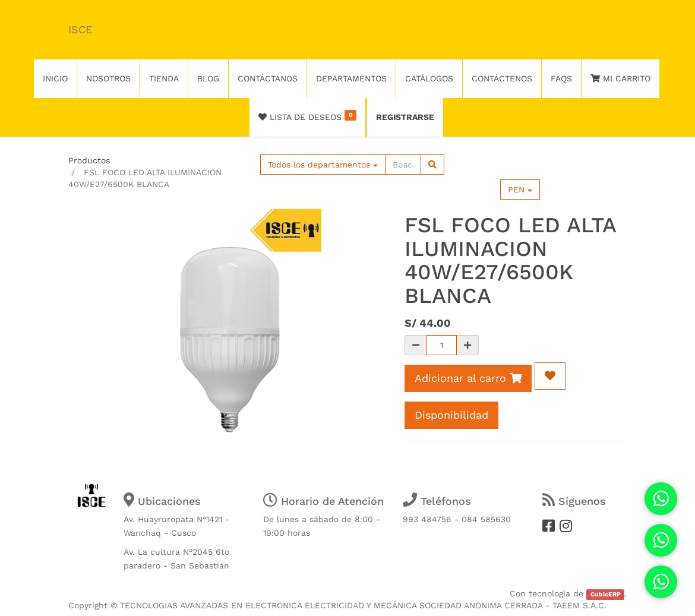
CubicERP (606, 594)
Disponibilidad (451, 415)
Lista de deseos (307, 116)
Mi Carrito (620, 78)
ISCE (80, 29)
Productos (89, 160)
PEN (520, 189)
